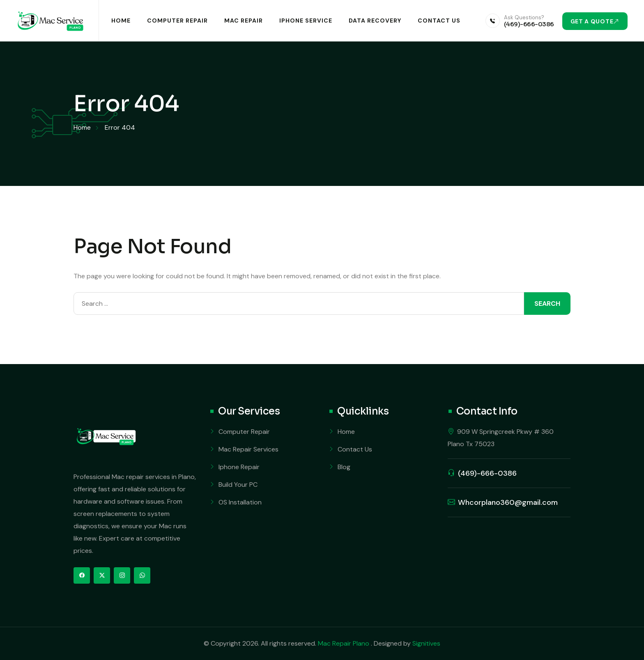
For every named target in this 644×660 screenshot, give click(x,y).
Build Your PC (238, 485)
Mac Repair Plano (344, 643)
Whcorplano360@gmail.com (508, 502)
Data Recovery (375, 21)
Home (121, 21)
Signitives (426, 643)
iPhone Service (306, 21)
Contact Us (439, 21)
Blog (344, 467)
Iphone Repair (239, 467)
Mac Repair (244, 21)
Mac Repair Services (248, 449)
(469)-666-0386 (529, 24)
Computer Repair (177, 21)
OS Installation (240, 502)
